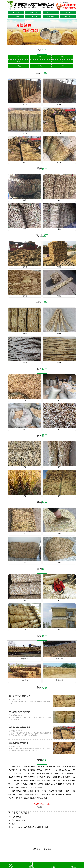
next (74, 32)
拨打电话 (31, 865)
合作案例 (51, 17)
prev (10, 32)
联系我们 (68, 17)
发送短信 (52, 865)
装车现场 (33, 17)
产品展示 (51, 13)
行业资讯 (16, 17)
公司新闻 (68, 13)
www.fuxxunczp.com (23, 824)
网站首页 (16, 13)
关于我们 (33, 13)
